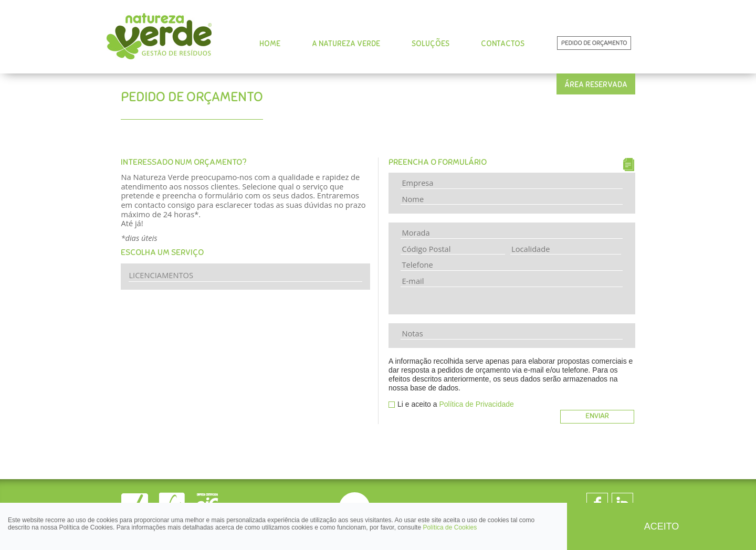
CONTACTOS (503, 44)
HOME (270, 44)
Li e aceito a (456, 404)
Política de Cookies (450, 527)
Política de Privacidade (476, 404)
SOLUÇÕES (430, 44)
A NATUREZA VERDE (346, 44)
